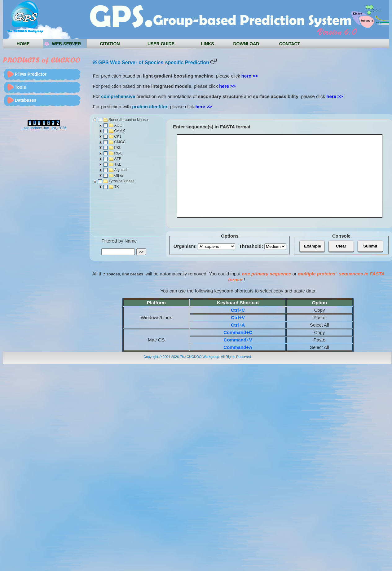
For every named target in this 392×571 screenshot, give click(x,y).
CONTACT (290, 44)
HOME (23, 44)
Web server (67, 44)
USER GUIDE (161, 44)
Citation (110, 44)
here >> (250, 76)
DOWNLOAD (246, 44)
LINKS (207, 44)
